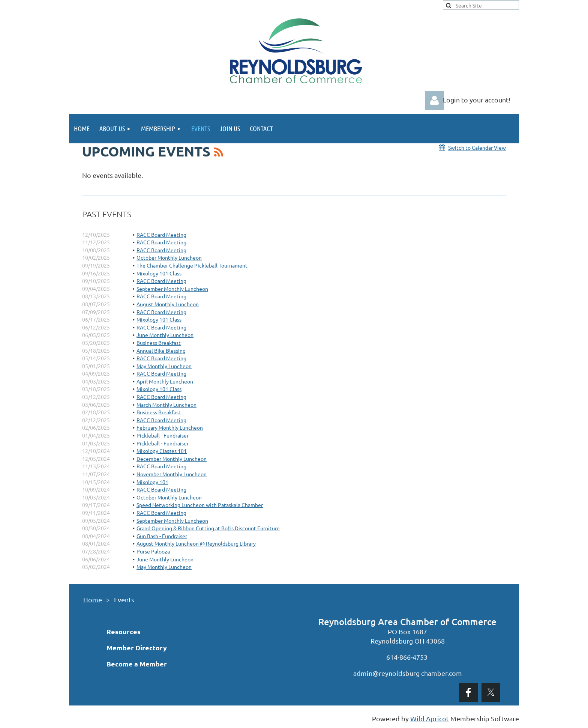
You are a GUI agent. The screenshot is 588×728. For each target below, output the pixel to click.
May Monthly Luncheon (164, 366)
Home (93, 599)
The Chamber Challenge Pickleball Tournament (192, 265)
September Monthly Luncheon (172, 289)
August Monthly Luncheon (168, 304)
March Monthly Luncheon (166, 405)
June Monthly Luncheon (165, 335)
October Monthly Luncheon (169, 257)
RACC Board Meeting (161, 235)
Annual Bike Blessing (161, 350)
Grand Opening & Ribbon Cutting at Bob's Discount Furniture (208, 528)
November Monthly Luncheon (172, 474)
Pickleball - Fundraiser (163, 435)
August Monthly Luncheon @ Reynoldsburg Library (196, 543)
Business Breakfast (159, 343)
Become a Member (137, 664)
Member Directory (137, 648)
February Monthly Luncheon (170, 427)
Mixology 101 (152, 482)
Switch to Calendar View (477, 147)
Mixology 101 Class (159, 273)
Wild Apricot (430, 718)
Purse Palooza (153, 551)
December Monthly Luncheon (172, 459)
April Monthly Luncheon (165, 381)
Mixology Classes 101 (162, 451)
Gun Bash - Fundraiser (162, 536)
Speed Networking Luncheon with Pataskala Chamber (200, 505)
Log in (435, 101)
